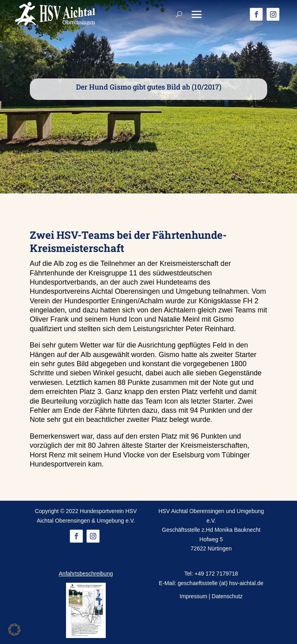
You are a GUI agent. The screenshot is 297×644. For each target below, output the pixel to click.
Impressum (193, 596)
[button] (14, 630)
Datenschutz (227, 596)
